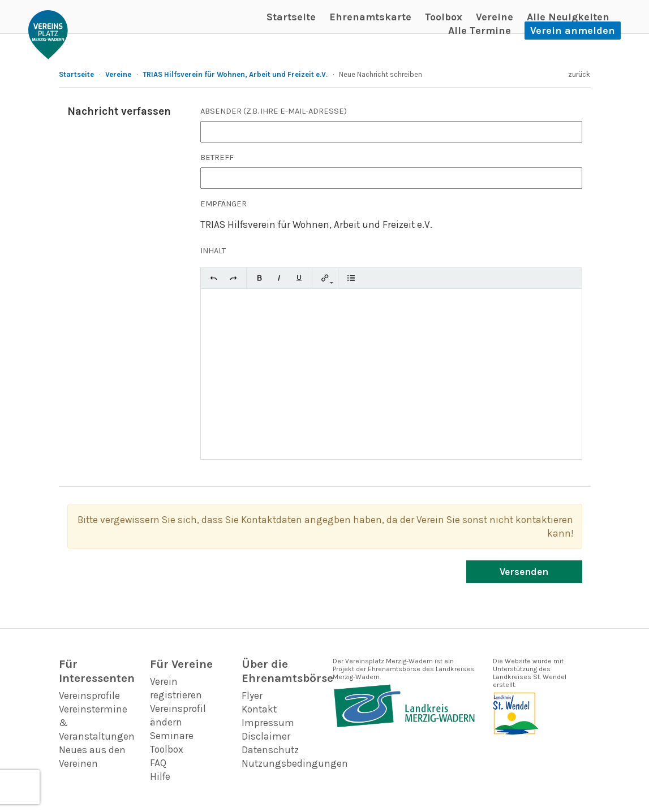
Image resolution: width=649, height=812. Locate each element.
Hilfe (160, 776)
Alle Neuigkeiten (568, 17)
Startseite (291, 17)
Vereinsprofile (89, 696)
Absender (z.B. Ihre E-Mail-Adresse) (274, 111)
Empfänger (224, 204)
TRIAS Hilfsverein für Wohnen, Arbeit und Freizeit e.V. (235, 74)
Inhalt (213, 251)
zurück (579, 74)
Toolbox (444, 17)
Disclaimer (266, 736)
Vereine (495, 17)
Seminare (172, 736)
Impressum (268, 723)
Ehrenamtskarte (370, 17)
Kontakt (259, 709)
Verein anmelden (573, 31)
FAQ (158, 763)
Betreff (217, 157)
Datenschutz (270, 750)
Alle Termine (480, 31)
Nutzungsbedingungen (295, 763)
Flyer (252, 696)
